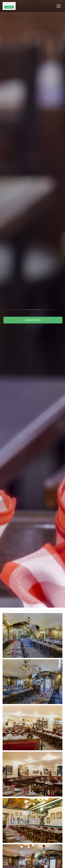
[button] (59, 6)
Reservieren (33, 320)
